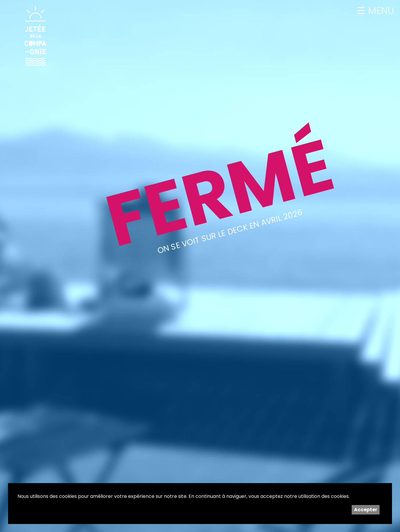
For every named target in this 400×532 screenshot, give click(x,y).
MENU (380, 11)
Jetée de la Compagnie (36, 36)
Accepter (366, 510)
